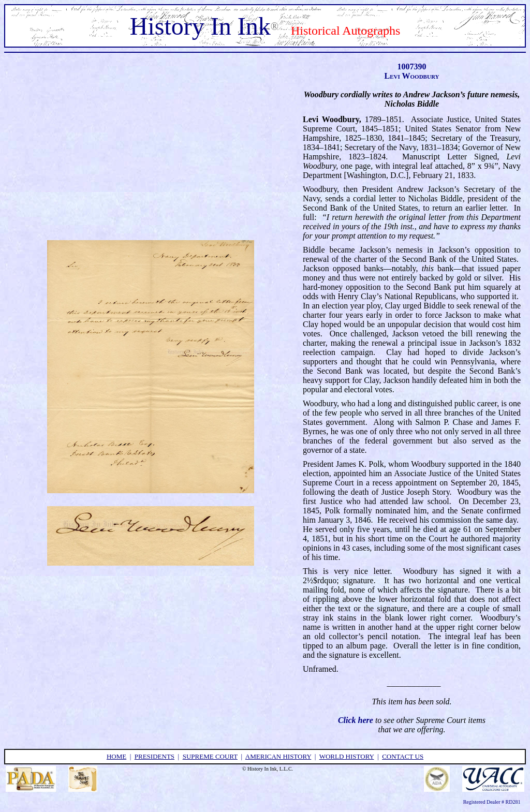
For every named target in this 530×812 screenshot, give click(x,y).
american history (278, 756)
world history (347, 756)
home (116, 756)
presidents (154, 756)
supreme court (210, 756)
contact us (403, 756)
